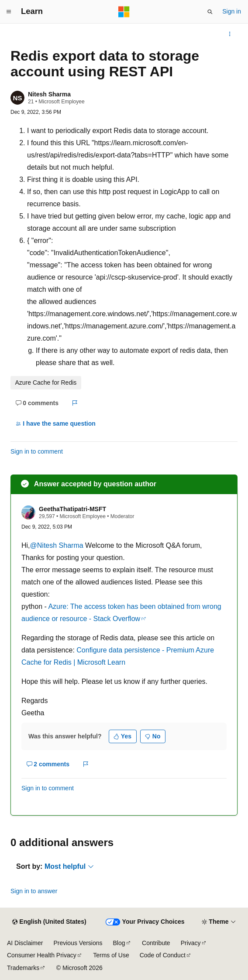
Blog (119, 943)
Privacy (191, 943)
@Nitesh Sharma (58, 545)
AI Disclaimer (25, 943)
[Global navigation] (9, 12)
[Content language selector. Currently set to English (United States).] (49, 922)
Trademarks (23, 968)
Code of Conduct (163, 955)
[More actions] (230, 34)
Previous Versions (78, 943)
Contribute (156, 943)
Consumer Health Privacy (42, 955)
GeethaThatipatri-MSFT (72, 509)
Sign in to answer (34, 891)
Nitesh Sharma (49, 94)
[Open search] (210, 12)
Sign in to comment (37, 451)
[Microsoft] (124, 12)
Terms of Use (111, 955)
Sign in (232, 11)
